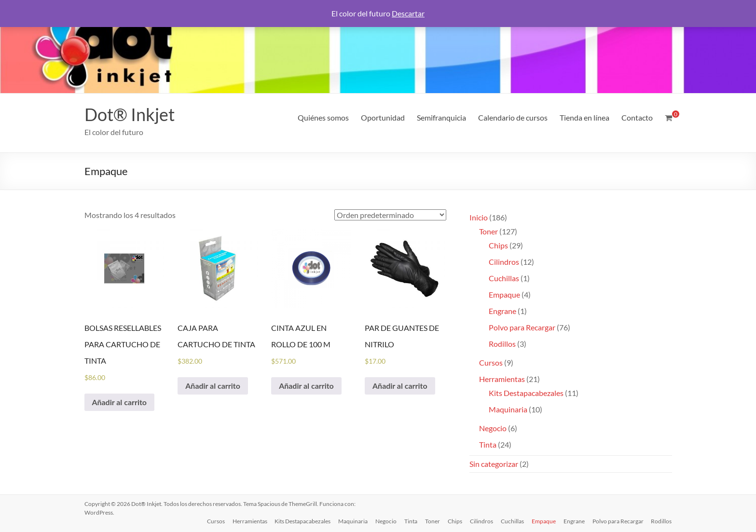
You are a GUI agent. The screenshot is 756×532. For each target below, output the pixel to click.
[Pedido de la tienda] (390, 215)
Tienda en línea (584, 117)
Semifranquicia (441, 117)
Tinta (411, 521)
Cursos (215, 521)
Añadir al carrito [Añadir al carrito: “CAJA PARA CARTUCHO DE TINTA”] (213, 386)
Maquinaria (353, 521)
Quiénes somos (323, 117)
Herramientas (249, 521)
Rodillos (662, 521)
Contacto (637, 117)
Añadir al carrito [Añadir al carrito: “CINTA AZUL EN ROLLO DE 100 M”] (306, 386)
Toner (433, 521)
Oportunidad (383, 117)
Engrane (574, 521)
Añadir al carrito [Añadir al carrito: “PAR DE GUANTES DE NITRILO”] (400, 386)
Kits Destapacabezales (302, 521)
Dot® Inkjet (130, 114)
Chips (455, 521)
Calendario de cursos (513, 117)
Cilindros (481, 521)
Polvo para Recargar (618, 521)
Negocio (386, 521)
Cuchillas (512, 521)
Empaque (544, 521)
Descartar (408, 13)
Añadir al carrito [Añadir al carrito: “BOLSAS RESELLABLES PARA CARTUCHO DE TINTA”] (120, 402)
